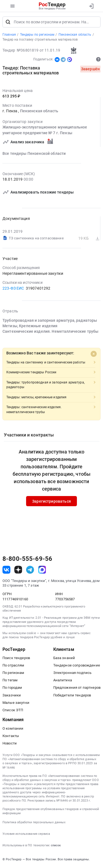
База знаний (64, 658)
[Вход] (91, 6)
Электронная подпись (73, 673)
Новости (10, 744)
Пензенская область (39, 111)
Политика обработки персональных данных (34, 823)
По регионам (13, 673)
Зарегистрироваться (51, 502)
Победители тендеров (72, 695)
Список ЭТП (13, 711)
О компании (13, 729)
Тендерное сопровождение (77, 666)
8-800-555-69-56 (27, 559)
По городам (12, 688)
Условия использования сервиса (26, 834)
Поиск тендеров (16, 658)
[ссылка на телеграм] (30, 570)
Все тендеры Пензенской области (34, 154)
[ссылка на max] (42, 570)
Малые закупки (16, 703)
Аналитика (63, 681)
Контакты (11, 736)
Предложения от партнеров (77, 688)
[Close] (94, 354)
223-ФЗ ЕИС (13, 289)
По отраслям (13, 666)
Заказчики (12, 695)
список (56, 846)
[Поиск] (8, 23)
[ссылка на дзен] (18, 570)
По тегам (10, 681)
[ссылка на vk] (6, 570)
